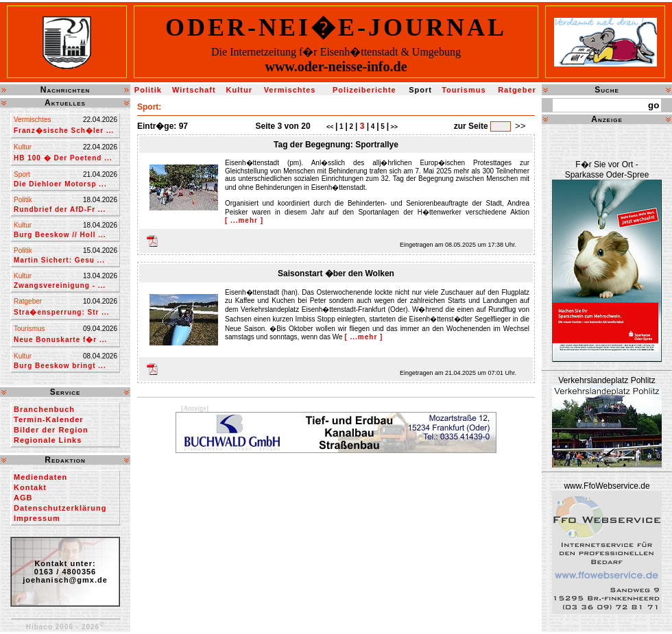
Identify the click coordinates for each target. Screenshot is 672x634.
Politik (148, 90)
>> (393, 127)
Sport (420, 90)
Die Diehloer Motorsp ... (60, 184)
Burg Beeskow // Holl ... (60, 235)
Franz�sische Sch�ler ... (64, 131)
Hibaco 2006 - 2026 (65, 627)
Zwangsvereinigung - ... (60, 285)
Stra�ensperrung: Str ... (62, 312)
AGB (23, 498)
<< (331, 127)
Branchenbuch (44, 409)
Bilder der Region (51, 430)
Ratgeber (517, 90)
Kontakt (30, 487)
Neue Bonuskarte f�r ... (60, 340)
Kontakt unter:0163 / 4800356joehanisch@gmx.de (65, 572)
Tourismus (464, 90)
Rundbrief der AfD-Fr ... (60, 209)
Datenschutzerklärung (60, 508)
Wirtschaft (194, 90)
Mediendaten (40, 477)
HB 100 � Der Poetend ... (63, 158)
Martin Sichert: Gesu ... (59, 260)
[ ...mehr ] (244, 220)
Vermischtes (290, 90)
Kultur (239, 90)
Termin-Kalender (49, 419)
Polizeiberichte (364, 90)
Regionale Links (48, 440)
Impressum (37, 518)
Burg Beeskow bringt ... (60, 366)
